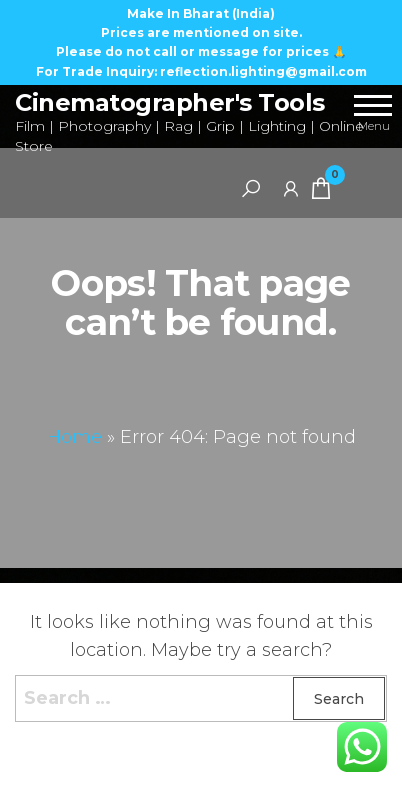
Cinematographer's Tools (170, 102)
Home (74, 437)
